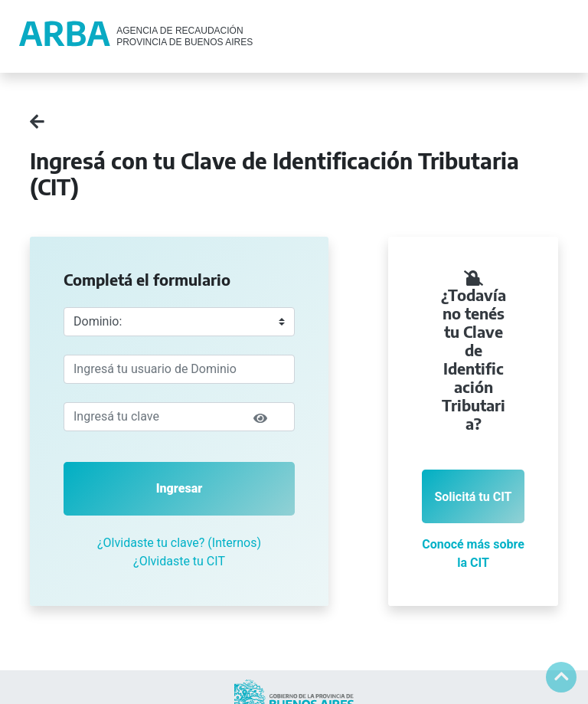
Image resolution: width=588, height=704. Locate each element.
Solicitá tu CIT (473, 497)
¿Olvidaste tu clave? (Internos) (179, 543)
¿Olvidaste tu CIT (179, 561)
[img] (260, 418)
